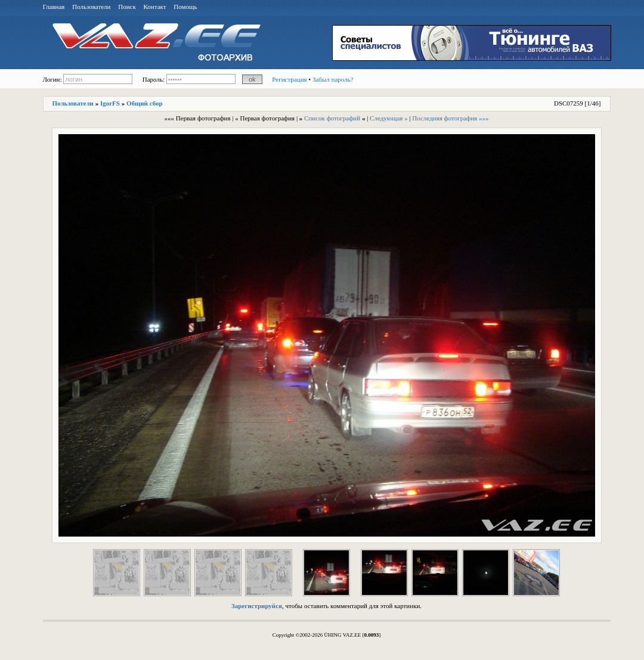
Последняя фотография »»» (450, 118)
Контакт (155, 7)
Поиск (127, 7)
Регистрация (289, 79)
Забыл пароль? (333, 79)
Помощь (185, 7)
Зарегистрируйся (257, 606)
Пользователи (91, 7)
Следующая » (389, 118)
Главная (54, 7)
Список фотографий (332, 118)
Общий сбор (145, 103)
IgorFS (110, 103)
